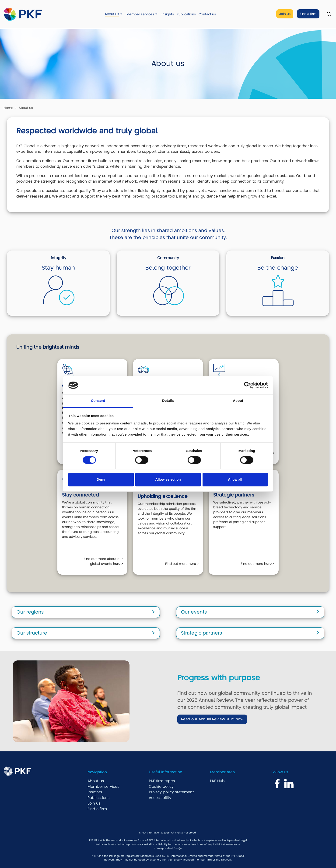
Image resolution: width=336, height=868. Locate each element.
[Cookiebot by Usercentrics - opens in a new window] (247, 385)
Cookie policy (161, 787)
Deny (101, 479)
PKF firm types (162, 781)
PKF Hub (217, 781)
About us (112, 14)
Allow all (235, 479)
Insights (168, 14)
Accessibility (160, 798)
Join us (285, 14)
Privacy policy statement (171, 792)
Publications (186, 14)
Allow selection (168, 479)
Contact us (207, 14)
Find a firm (308, 14)
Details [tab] (168, 401)
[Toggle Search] (329, 14)
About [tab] (238, 401)
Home (8, 108)
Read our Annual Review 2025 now (212, 719)
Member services (140, 14)
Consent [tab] (98, 401)
